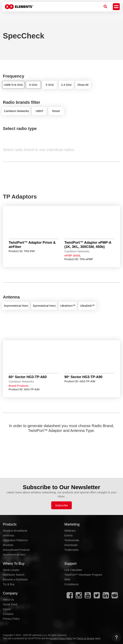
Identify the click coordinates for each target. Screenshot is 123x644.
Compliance (72, 584)
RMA (67, 579)
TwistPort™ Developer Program (83, 575)
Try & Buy (9, 584)
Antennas (9, 535)
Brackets (8, 545)
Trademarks (72, 550)
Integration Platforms (15, 540)
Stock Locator (11, 570)
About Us (8, 600)
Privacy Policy (11, 619)
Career (7, 609)
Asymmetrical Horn (14, 555)
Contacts (8, 614)
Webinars (70, 531)
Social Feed (10, 604)
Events (69, 535)
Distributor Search (14, 575)
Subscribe (62, 505)
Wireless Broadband (15, 531)
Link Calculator (73, 570)
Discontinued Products (16, 550)
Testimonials (72, 540)
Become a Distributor (15, 579)
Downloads (71, 545)
